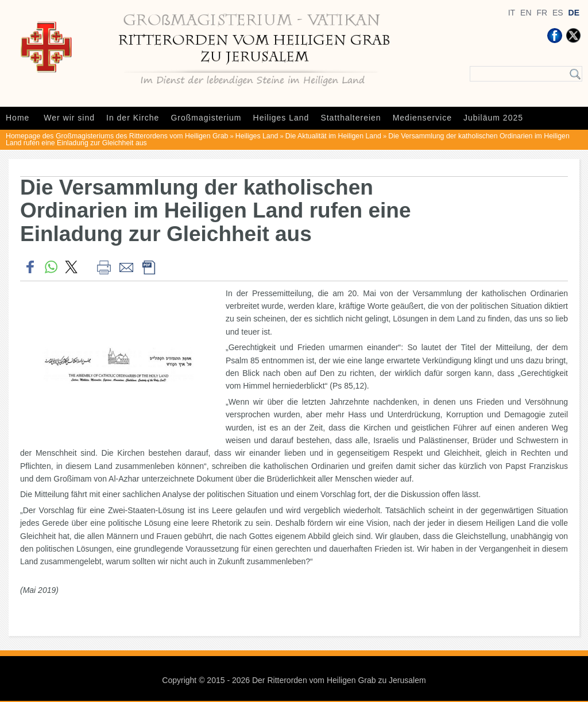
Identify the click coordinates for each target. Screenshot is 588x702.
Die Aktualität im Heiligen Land (333, 136)
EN (526, 13)
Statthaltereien (351, 118)
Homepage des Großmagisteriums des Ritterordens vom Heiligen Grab (117, 136)
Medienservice (422, 118)
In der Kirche (133, 118)
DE (574, 13)
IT (512, 13)
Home (18, 118)
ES (558, 13)
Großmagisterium (206, 118)
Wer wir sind (69, 118)
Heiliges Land (281, 118)
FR (542, 13)
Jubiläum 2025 (493, 118)
